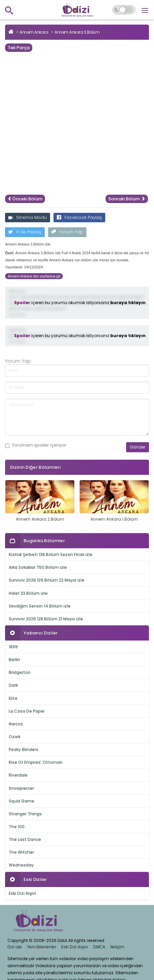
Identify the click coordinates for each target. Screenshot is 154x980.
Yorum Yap (67, 232)
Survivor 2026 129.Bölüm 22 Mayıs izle (47, 580)
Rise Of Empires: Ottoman (36, 762)
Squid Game (22, 801)
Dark (13, 685)
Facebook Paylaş (79, 217)
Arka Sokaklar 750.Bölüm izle (38, 567)
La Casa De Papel (27, 711)
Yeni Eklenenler (42, 947)
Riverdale (18, 775)
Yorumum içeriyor (36, 445)
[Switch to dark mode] (124, 10)
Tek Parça (19, 48)
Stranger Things (25, 814)
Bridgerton (20, 672)
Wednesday (21, 865)
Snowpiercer (21, 788)
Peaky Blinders (24, 749)
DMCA (99, 947)
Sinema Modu (28, 217)
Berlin (14, 660)
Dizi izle (15, 947)
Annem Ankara (34, 32)
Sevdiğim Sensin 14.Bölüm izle (40, 606)
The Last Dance (25, 839)
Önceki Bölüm (25, 199)
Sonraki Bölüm (127, 199)
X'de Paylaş (25, 232)
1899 (13, 647)
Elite (13, 698)
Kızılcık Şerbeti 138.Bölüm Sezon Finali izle (51, 554)
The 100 (17, 827)
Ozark (15, 737)
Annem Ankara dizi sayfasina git (34, 276)
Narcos (16, 724)
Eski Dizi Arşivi (22, 893)
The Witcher (21, 852)
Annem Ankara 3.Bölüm (77, 32)
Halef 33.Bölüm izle (28, 593)
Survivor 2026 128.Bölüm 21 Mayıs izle (46, 619)
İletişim (117, 947)
